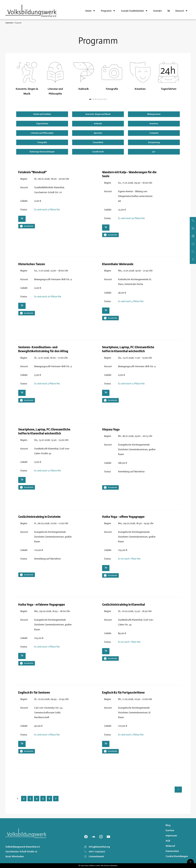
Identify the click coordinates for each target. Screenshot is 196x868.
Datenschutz (172, 851)
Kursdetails (27, 226)
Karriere (170, 830)
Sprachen (98, 133)
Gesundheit (98, 142)
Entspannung (154, 142)
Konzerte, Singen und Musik (98, 114)
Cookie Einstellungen (177, 856)
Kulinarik (98, 124)
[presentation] (18, 83)
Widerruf (170, 846)
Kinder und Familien (42, 114)
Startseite (9, 23)
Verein (90, 11)
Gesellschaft (98, 152)
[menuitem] (182, 11)
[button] (90, 99)
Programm (108, 11)
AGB (168, 841)
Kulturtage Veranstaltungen (42, 152)
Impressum (171, 836)
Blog (168, 825)
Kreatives (154, 124)
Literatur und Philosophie (42, 133)
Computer (154, 133)
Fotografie (42, 142)
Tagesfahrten (42, 124)
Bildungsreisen (154, 114)
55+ (154, 152)
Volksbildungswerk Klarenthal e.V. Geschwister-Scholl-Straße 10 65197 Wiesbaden (23, 851)
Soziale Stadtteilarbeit (134, 11)
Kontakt (157, 11)
